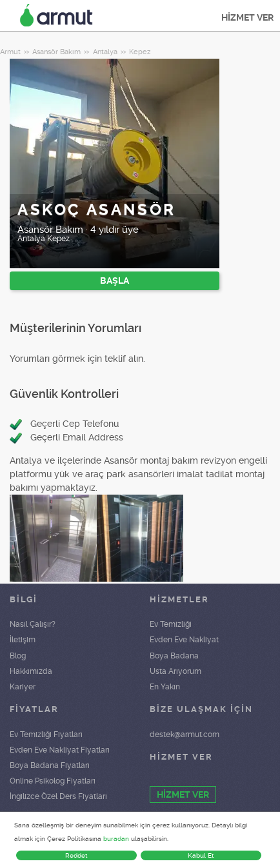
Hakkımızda (31, 671)
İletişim (23, 640)
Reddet (76, 855)
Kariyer (23, 687)
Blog (18, 656)
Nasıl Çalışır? (33, 624)
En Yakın (165, 687)
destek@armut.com (185, 735)
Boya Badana (174, 656)
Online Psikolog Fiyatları (53, 781)
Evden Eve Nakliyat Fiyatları (60, 750)
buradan (116, 839)
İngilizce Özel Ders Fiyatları (58, 796)
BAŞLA (115, 281)
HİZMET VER (247, 17)
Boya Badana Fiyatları (50, 765)
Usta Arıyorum (175, 671)
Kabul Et (201, 855)
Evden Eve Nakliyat (184, 640)
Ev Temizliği (171, 624)
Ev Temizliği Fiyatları (46, 735)
